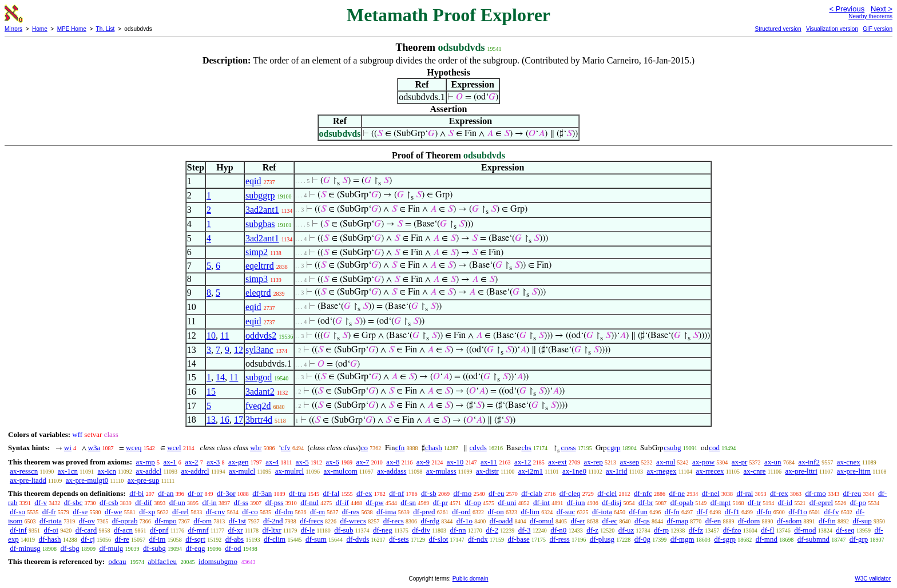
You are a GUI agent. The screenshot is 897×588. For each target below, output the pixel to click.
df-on (496, 512)
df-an (166, 493)
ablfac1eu (163, 561)
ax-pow (703, 462)
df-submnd (813, 539)
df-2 (492, 530)
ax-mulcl (242, 471)
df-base (519, 539)
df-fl (767, 530)
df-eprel (821, 502)
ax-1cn (68, 471)
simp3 (257, 279)
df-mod (805, 530)
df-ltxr (272, 530)
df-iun (576, 502)
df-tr (754, 502)
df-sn (408, 502)
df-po (858, 502)
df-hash (50, 539)
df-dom (749, 521)
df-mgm (682, 539)
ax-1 (170, 462)
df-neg (383, 530)
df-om (203, 521)
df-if (342, 502)
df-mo (462, 493)
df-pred (424, 512)
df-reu (852, 493)
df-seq (845, 530)
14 (220, 377)
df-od (233, 548)
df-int (541, 502)
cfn (400, 448)
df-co (250, 512)
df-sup (862, 521)
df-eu (496, 493)
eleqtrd (258, 293)
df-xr (236, 530)
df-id (785, 502)
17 (239, 420)
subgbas (260, 224)
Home (40, 29)
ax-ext (557, 462)
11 (225, 335)
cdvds (478, 448)
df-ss (241, 502)
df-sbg (70, 548)
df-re (122, 539)
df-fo (764, 512)
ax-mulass (441, 471)
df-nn (458, 530)
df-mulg (111, 548)
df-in (210, 502)
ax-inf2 (809, 462)
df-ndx (478, 539)
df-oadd (501, 521)
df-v (41, 502)
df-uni (507, 502)
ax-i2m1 (531, 471)
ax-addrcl (195, 471)
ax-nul (666, 462)
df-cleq (570, 493)
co (364, 448)
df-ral (745, 493)
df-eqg (196, 548)
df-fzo (732, 530)
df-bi (136, 493)
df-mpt (721, 502)
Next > (882, 9)
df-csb (109, 502)
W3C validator (873, 579)
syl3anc (259, 350)
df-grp (859, 539)
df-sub (344, 530)
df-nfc (643, 493)
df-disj (612, 502)
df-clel (607, 493)
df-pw (375, 502)
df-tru (297, 493)
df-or (195, 493)
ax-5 (302, 462)
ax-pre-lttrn (854, 471)
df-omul (542, 521)
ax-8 (393, 462)
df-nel (711, 493)
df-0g (642, 539)
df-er (578, 521)
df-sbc (74, 502)
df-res (351, 512)
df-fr (49, 512)
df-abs (235, 539)
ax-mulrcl (290, 471)
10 (211, 335)
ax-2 (191, 462)
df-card (86, 530)
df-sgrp (725, 539)
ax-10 (455, 462)
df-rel (180, 512)
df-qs (642, 521)
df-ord (461, 512)
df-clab (532, 493)
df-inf (18, 530)
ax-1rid (617, 471)
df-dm (284, 512)
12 (239, 350)
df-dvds (358, 539)
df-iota (602, 512)
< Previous (847, 9)
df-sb (429, 493)
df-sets (399, 539)
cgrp (614, 448)
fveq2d (258, 406)
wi (68, 448)
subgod (259, 377)
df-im (158, 539)
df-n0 (558, 530)
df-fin (827, 521)
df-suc (566, 512)
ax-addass (392, 471)
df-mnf (198, 530)
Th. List (106, 29)
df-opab (682, 502)
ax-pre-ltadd (28, 480)
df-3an (262, 493)
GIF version (878, 29)
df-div (421, 530)
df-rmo (816, 493)
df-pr (440, 502)
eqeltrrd (260, 266)
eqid (253, 181)
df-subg (154, 548)
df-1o (465, 521)
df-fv (831, 512)
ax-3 (213, 462)
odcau (117, 561)
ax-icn (107, 471)
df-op (473, 502)
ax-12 (523, 462)
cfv (286, 448)
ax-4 (272, 462)
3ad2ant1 (262, 210)
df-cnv (216, 512)
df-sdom (789, 521)
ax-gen (238, 462)
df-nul (309, 502)
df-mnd (767, 539)
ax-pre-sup (144, 480)
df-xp (147, 512)
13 (211, 420)
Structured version (778, 29)
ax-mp (146, 462)
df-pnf (159, 530)
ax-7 (362, 462)
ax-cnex (849, 462)
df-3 (525, 530)
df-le (308, 530)
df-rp (661, 530)
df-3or (226, 493)
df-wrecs (353, 521)
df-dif (144, 502)
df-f (702, 512)
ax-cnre (755, 471)
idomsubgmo (218, 561)
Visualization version (832, 29)
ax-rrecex (710, 471)
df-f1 (732, 512)
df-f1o (798, 512)
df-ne (676, 493)
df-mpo (165, 521)
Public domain (471, 579)
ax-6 (333, 462)
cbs (526, 448)
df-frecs (311, 521)
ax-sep (629, 462)
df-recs (394, 521)
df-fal (331, 493)
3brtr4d (259, 420)
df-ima (386, 512)
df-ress (560, 539)
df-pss (275, 502)
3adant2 (260, 392)
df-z (592, 530)
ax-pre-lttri (801, 471)
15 (211, 392)
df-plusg (602, 539)
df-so (17, 512)
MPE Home (72, 29)
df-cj (88, 539)
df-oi (51, 530)
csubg (672, 448)
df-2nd (273, 521)
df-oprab (125, 521)
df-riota (51, 521)
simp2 (257, 252)
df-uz (626, 530)
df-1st (237, 521)
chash (434, 448)
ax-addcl (148, 471)
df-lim (531, 512)
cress (569, 448)
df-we (113, 512)
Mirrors (13, 29)
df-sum (316, 539)
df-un (177, 502)
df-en (713, 521)
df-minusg (25, 548)
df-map (677, 521)
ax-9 (423, 462)
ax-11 (489, 462)
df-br (646, 502)
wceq (134, 448)
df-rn (317, 512)
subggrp (260, 195)
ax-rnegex (661, 471)
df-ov (87, 521)
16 (225, 420)
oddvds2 (261, 335)
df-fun (638, 512)
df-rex (779, 493)
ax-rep (593, 462)
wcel (174, 448)
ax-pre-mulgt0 (87, 480)
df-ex (364, 493)
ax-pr (739, 462)
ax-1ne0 (574, 471)
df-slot (438, 539)
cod (714, 448)
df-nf (396, 493)
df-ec (610, 521)
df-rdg (430, 521)
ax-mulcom (341, 471)
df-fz (696, 530)
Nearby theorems (870, 16)
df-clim (275, 539)
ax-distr (487, 471)
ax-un (773, 462)
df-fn (672, 512)
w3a (94, 448)
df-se (80, 512)
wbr (256, 448)
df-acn (123, 530)
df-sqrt (195, 539)
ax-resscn (24, 471)
